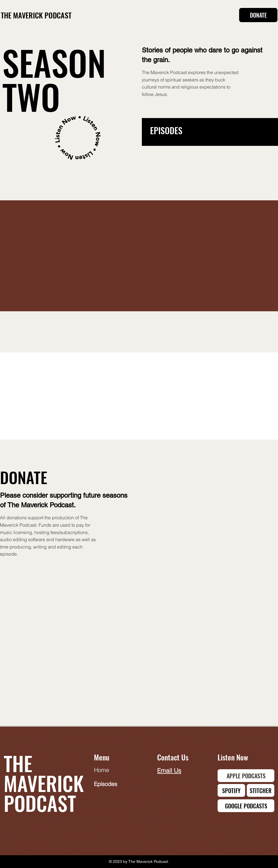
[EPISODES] (199, 131)
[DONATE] (258, 15)
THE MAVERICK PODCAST (36, 15)
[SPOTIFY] (231, 790)
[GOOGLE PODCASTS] (246, 806)
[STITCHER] (261, 790)
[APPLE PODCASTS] (246, 776)
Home (101, 770)
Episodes (106, 784)
